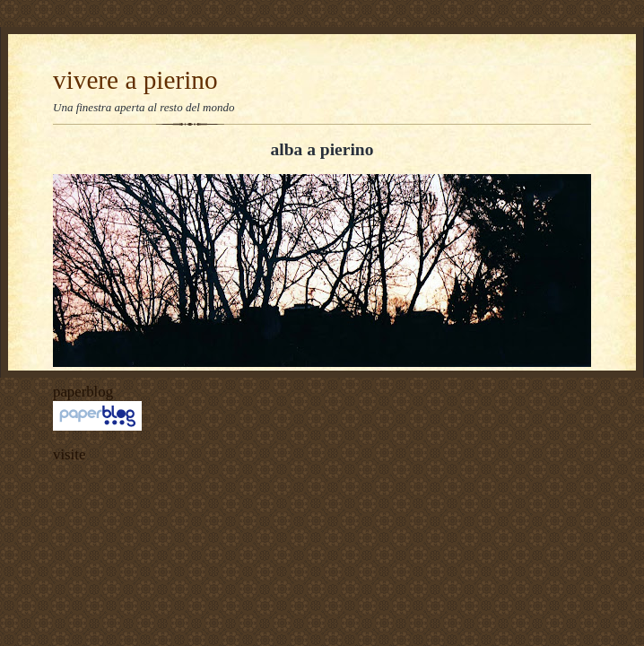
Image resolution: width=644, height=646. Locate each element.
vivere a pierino (135, 80)
